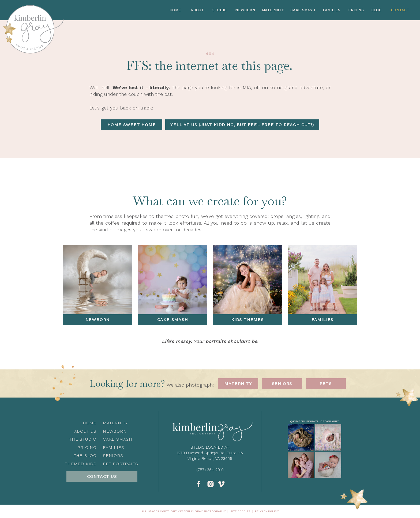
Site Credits (240, 511)
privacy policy (267, 511)
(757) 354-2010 (210, 470)
